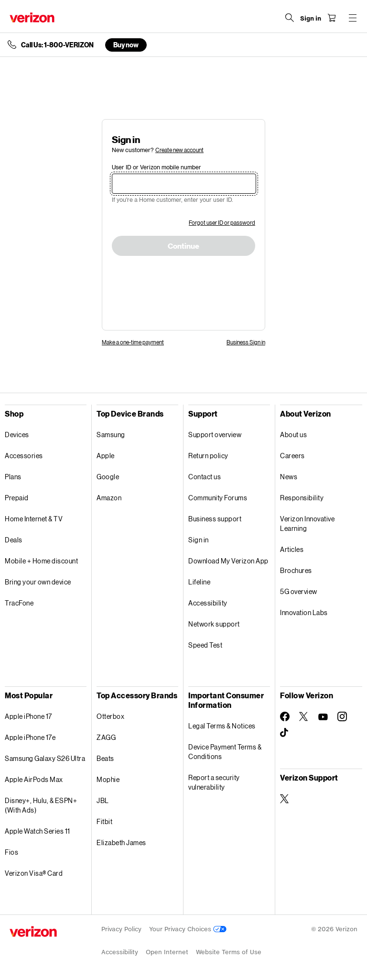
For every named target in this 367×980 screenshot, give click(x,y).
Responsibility (302, 498)
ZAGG (106, 737)
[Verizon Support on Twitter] (285, 799)
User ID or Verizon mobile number (157, 167)
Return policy (208, 456)
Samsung (111, 435)
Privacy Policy (121, 929)
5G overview (299, 591)
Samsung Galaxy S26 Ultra (45, 758)
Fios (11, 852)
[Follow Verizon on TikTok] (285, 733)
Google (108, 477)
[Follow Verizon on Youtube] (323, 717)
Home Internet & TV (34, 519)
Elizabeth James (121, 842)
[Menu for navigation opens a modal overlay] (353, 18)
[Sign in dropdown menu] (311, 19)
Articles (292, 549)
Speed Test (205, 645)
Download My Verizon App (228, 561)
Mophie (108, 779)
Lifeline (199, 582)
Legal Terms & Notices (222, 726)
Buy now (126, 45)
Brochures (296, 570)
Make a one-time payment (133, 342)
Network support (214, 624)
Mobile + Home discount (41, 561)
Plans (13, 477)
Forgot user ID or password (222, 223)
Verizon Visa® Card (34, 873)
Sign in (199, 540)
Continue (183, 246)
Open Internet (167, 952)
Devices (17, 435)
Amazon (109, 498)
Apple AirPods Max (34, 779)
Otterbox (110, 716)
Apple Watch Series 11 (38, 831)
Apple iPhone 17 (28, 716)
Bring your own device (38, 582)
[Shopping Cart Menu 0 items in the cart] (332, 18)
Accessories (24, 456)
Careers (292, 456)
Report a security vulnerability (214, 782)
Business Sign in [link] (246, 342)
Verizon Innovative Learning (307, 523)
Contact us (205, 477)
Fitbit (104, 821)
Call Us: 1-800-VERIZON (57, 45)
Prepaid (17, 498)
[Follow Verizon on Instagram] (342, 716)
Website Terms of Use (229, 952)
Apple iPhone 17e (30, 737)
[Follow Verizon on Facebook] (285, 716)
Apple (106, 456)
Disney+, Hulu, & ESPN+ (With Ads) (41, 805)
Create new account (179, 150)
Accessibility (208, 603)
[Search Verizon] (290, 18)
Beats (105, 758)
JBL (103, 800)
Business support (215, 519)
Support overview (215, 435)
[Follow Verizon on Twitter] (304, 716)
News (289, 477)
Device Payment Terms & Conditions (225, 752)
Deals (14, 540)
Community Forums (218, 498)
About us (293, 435)
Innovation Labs (304, 612)
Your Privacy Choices (188, 929)
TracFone (19, 603)
